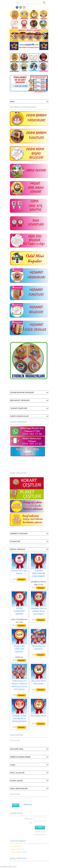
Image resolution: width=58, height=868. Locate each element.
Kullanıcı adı (28, 819)
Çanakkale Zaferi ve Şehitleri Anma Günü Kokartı (39, 611)
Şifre (31, 823)
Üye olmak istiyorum (40, 835)
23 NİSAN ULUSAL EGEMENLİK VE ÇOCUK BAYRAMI (19, 718)
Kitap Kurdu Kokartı (39, 716)
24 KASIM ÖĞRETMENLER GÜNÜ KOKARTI (39, 573)
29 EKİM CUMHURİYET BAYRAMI (19, 611)
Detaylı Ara (28, 804)
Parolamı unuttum (40, 832)
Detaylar (21, 579)
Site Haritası (15, 740)
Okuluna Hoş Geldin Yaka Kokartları (19, 649)
